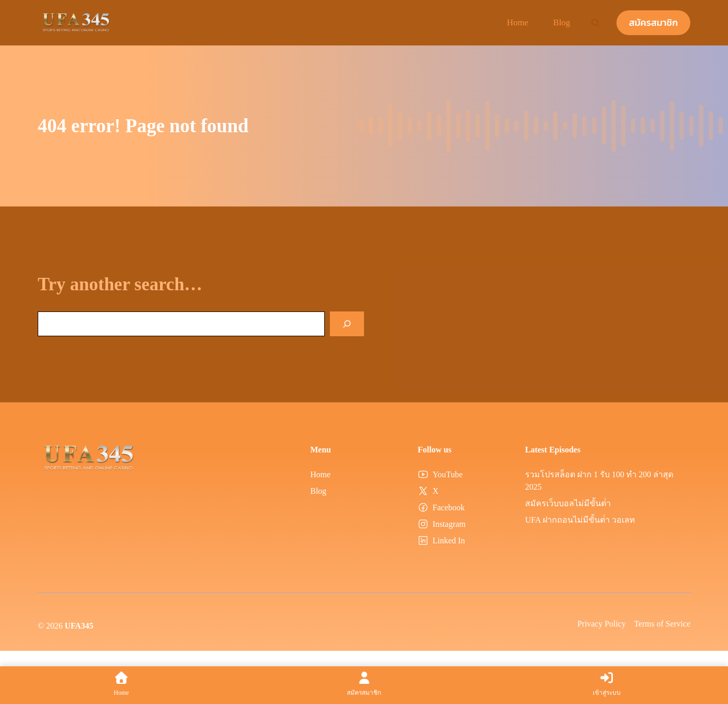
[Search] (347, 324)
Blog (561, 22)
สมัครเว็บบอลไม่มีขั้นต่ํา (568, 503)
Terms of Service (662, 624)
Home (518, 22)
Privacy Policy (602, 624)
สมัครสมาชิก (653, 22)
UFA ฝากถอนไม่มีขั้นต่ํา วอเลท (580, 520)
